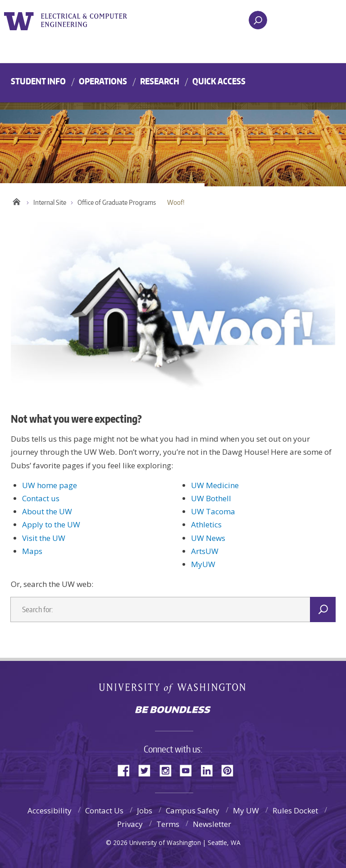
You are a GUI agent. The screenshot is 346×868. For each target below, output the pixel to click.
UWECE (90, 20)
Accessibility (50, 810)
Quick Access (219, 81)
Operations (103, 81)
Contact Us (104, 810)
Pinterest (231, 770)
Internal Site (50, 202)
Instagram (168, 770)
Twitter (148, 770)
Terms (168, 824)
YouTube (189, 770)
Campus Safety (193, 810)
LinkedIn (210, 770)
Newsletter (212, 824)
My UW (246, 810)
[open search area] (258, 20)
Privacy (130, 824)
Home (16, 200)
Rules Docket (295, 810)
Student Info (38, 81)
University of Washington (20, 20)
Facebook (127, 770)
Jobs (145, 810)
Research (160, 81)
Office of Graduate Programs (117, 202)
